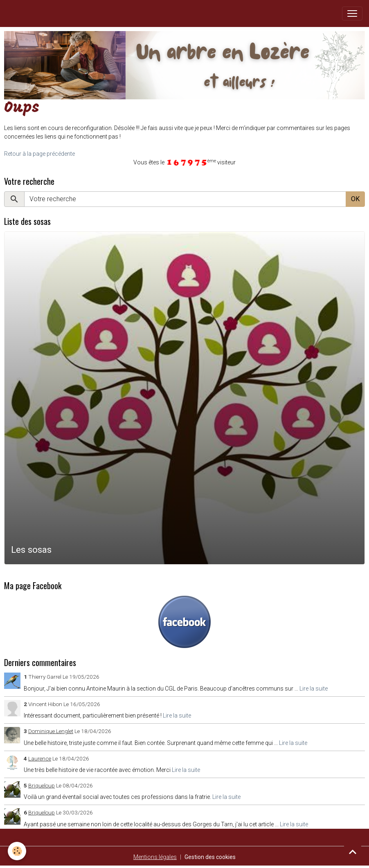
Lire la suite (314, 689)
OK (355, 199)
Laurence (40, 758)
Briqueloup (42, 785)
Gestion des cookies (210, 857)
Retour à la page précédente (39, 154)
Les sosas (31, 550)
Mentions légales (155, 857)
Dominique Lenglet (51, 731)
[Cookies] (17, 851)
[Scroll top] (353, 852)
